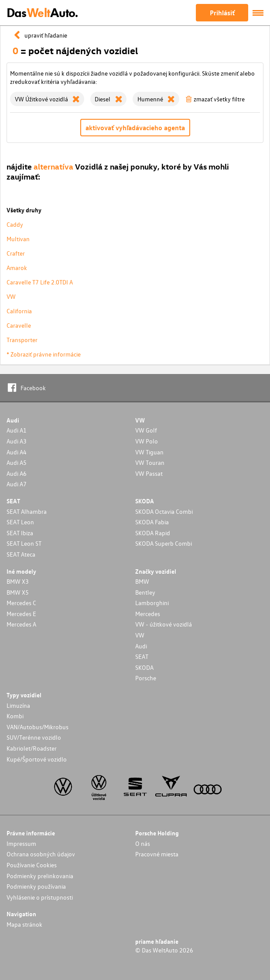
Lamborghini (152, 603)
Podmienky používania (36, 886)
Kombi (15, 716)
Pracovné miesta (157, 854)
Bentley (145, 592)
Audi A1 (17, 430)
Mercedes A (21, 624)
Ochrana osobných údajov (41, 854)
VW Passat (149, 473)
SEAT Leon (20, 522)
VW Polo (147, 441)
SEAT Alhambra (27, 511)
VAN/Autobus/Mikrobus (38, 727)
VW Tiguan (149, 452)
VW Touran (150, 462)
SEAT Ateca (21, 554)
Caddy (15, 224)
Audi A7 (17, 484)
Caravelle (19, 325)
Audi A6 (17, 473)
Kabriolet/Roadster (32, 748)
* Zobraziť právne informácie (44, 354)
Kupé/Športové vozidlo (37, 759)
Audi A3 (17, 441)
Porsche (146, 678)
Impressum (21, 843)
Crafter (16, 253)
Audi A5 (17, 462)
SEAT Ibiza (20, 533)
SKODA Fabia (152, 522)
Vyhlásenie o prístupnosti (40, 897)
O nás (143, 843)
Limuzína (18, 705)
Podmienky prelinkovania (40, 876)
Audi (141, 646)
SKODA (144, 667)
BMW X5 (18, 592)
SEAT (142, 656)
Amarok (17, 268)
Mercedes (148, 614)
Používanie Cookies (32, 865)
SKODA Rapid (153, 533)
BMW (142, 581)
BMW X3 (18, 581)
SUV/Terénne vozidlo (34, 737)
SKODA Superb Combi (164, 543)
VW (11, 296)
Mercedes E (21, 614)
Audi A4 (17, 452)
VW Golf (146, 430)
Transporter (22, 340)
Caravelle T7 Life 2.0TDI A (40, 282)
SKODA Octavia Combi (164, 511)
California (19, 311)
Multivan (18, 239)
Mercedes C (21, 603)
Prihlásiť (222, 13)
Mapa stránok (24, 924)
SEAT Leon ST (24, 543)
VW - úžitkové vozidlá (164, 624)
